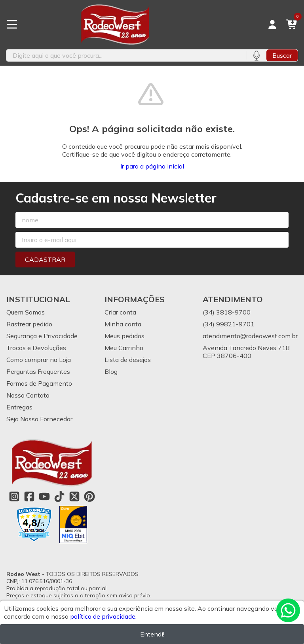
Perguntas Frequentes (38, 371)
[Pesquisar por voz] (256, 55)
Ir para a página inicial (152, 166)
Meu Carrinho (124, 348)
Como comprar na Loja (39, 360)
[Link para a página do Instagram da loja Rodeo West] (14, 496)
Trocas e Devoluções (36, 348)
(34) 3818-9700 (227, 312)
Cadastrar (45, 259)
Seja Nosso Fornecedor (39, 419)
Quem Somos (26, 312)
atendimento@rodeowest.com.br (250, 336)
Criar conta (120, 312)
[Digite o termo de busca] (126, 55)
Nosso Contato (28, 395)
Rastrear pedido (29, 324)
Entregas (19, 407)
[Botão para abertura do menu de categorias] (12, 25)
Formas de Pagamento (39, 383)
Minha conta (123, 324)
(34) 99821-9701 (229, 324)
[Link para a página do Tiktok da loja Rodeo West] (59, 496)
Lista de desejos (128, 360)
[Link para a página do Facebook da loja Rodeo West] (29, 496)
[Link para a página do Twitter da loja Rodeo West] (74, 496)
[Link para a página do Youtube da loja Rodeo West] (44, 496)
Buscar (282, 55)
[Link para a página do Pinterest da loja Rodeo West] (89, 496)
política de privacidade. (103, 616)
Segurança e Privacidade (42, 336)
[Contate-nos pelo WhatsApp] (288, 610)
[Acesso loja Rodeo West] (272, 25)
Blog (111, 371)
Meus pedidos (124, 336)
